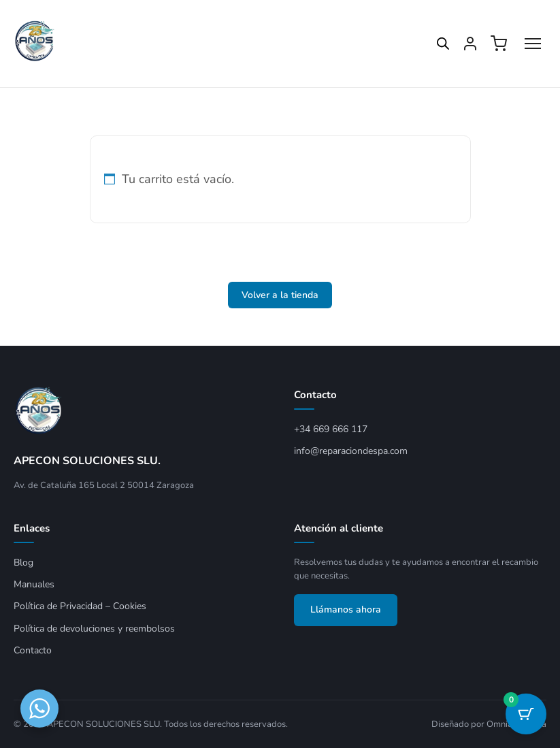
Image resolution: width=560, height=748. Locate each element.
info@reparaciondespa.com (351, 451)
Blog (23, 563)
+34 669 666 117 (331, 429)
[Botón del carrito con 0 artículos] (526, 714)
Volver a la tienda (280, 295)
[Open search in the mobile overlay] (436, 44)
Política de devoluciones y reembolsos (94, 629)
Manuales (34, 584)
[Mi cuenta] (470, 44)
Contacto (33, 650)
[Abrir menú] (533, 44)
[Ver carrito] (499, 44)
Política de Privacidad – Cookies (80, 606)
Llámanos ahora (346, 609)
